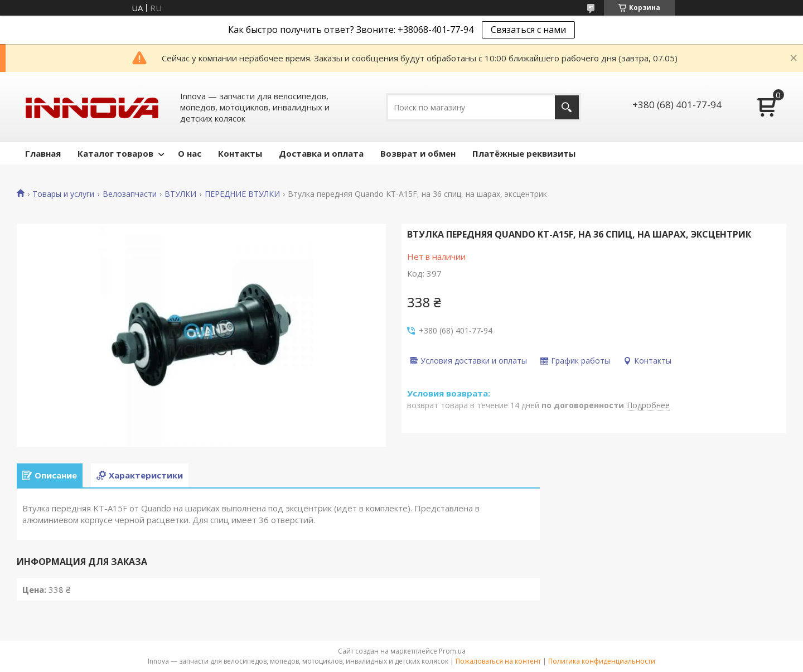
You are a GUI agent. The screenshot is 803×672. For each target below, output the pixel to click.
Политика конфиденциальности (602, 661)
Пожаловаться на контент (498, 661)
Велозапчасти (130, 194)
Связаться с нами (528, 30)
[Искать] (567, 107)
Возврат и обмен (418, 153)
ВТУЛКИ (180, 194)
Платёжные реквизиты (524, 153)
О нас (190, 153)
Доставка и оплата (321, 153)
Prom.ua (452, 651)
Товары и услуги (63, 194)
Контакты (240, 153)
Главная (43, 153)
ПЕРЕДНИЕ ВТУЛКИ (242, 194)
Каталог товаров (115, 153)
